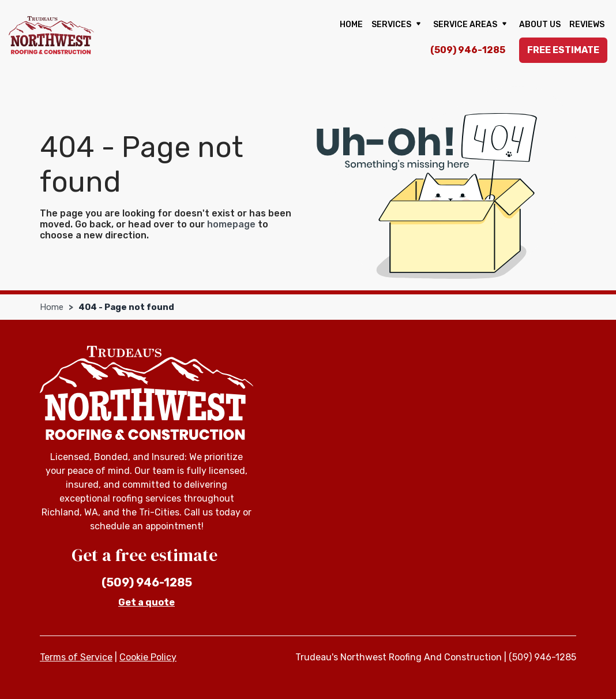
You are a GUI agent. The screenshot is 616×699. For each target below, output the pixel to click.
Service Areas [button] (472, 25)
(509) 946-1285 (468, 50)
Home (351, 25)
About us (540, 25)
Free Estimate (563, 50)
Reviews (587, 25)
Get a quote (147, 602)
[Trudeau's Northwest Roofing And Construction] (51, 35)
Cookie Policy (148, 657)
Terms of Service (76, 657)
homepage (231, 224)
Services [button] (398, 25)
